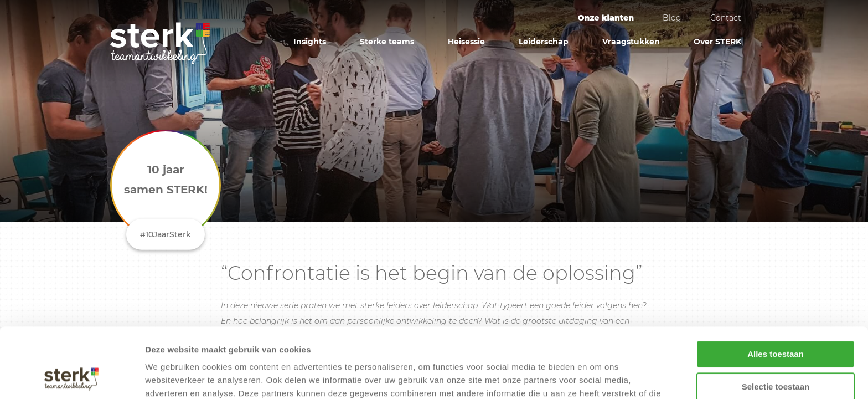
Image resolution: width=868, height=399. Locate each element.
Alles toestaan (776, 288)
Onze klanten (606, 18)
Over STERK (717, 42)
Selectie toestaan (776, 321)
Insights (310, 42)
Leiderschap (544, 42)
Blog (672, 18)
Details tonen (598, 377)
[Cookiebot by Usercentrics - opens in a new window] (72, 377)
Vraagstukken (631, 42)
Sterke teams (387, 42)
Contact (726, 18)
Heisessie (466, 42)
